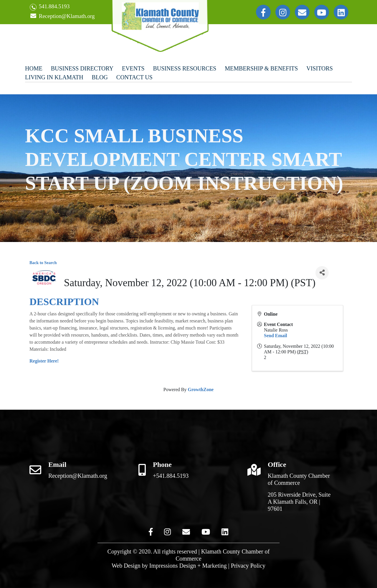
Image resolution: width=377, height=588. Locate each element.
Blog (100, 77)
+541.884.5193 (171, 476)
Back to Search (43, 263)
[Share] (322, 273)
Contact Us (134, 77)
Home (34, 68)
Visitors (320, 68)
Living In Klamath (54, 77)
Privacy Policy (248, 566)
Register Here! (44, 361)
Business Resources (185, 68)
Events (133, 68)
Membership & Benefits (261, 68)
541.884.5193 (50, 7)
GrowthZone (201, 389)
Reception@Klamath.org (62, 16)
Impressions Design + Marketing (188, 566)
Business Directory (82, 68)
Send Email (276, 336)
